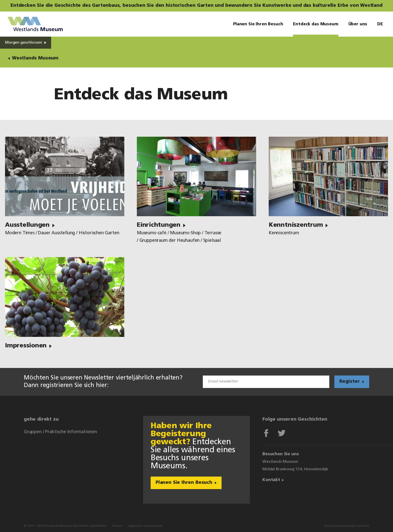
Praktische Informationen (71, 432)
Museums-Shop (185, 233)
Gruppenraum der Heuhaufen (170, 241)
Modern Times (20, 233)
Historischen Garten (99, 233)
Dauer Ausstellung (57, 233)
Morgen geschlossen (24, 43)
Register (350, 382)
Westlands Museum (35, 24)
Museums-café (152, 233)
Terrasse (213, 233)
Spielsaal (212, 241)
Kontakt (271, 480)
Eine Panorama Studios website (347, 526)
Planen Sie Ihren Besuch (184, 483)
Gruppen (33, 432)
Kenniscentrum (284, 233)
